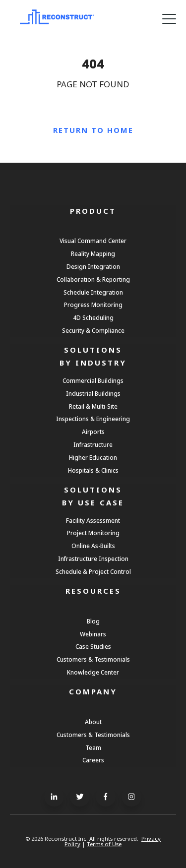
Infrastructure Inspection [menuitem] (93, 558)
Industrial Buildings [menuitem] (93, 393)
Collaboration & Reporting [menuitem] (93, 279)
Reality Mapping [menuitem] (93, 253)
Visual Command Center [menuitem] (93, 241)
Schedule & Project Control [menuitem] (93, 571)
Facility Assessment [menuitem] (93, 520)
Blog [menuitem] (93, 621)
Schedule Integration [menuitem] (93, 292)
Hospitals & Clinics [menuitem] (93, 470)
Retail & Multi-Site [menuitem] (93, 406)
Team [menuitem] (93, 747)
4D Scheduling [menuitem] (93, 317)
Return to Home (93, 130)
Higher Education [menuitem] (93, 457)
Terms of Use (104, 844)
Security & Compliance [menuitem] (93, 330)
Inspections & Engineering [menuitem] (93, 419)
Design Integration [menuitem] (93, 266)
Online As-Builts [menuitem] (93, 546)
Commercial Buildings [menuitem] (93, 380)
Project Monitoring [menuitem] (93, 533)
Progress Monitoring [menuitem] (93, 305)
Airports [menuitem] (93, 432)
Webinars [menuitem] (93, 634)
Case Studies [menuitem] (93, 646)
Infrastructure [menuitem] (93, 444)
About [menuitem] (93, 722)
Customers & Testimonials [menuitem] (93, 659)
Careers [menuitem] (93, 760)
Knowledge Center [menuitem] (93, 672)
